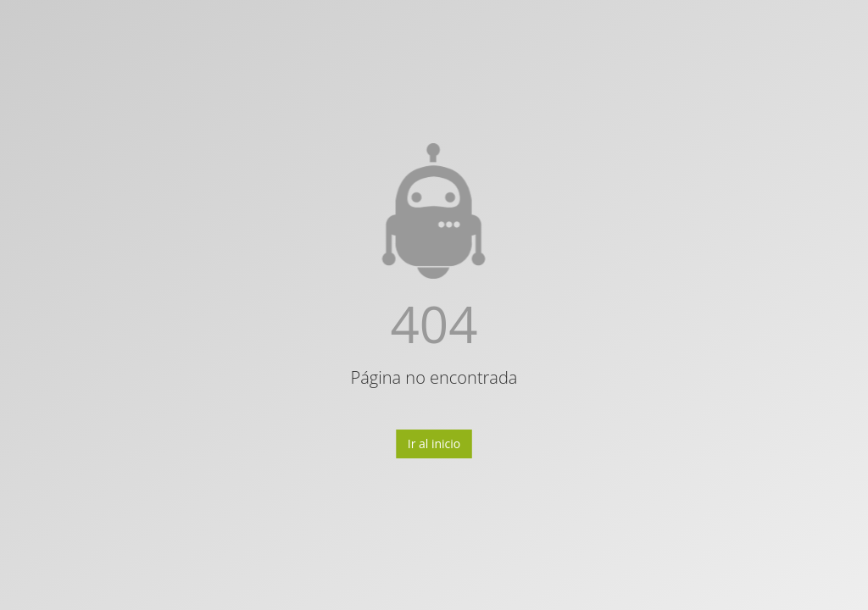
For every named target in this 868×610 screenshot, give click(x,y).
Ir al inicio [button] (434, 444)
